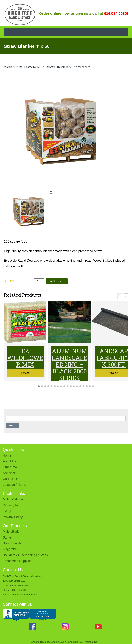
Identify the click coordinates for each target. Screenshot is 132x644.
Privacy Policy (13, 517)
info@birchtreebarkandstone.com (20, 595)
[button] (51, 193)
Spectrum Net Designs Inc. (83, 642)
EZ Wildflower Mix (25, 358)
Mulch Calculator (15, 499)
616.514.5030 (19, 590)
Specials (9, 473)
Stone (7, 537)
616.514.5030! (116, 13)
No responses (82, 67)
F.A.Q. (7, 511)
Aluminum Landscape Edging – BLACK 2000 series (70, 364)
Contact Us (11, 479)
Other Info (10, 467)
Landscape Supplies (17, 561)
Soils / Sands (12, 543)
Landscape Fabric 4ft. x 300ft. (114, 358)
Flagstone (10, 549)
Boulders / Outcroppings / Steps (25, 555)
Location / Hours (14, 485)
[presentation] (120, 296)
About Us (9, 461)
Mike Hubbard (46, 67)
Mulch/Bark (11, 532)
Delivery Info (12, 505)
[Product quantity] (39, 281)
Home (7, 455)
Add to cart (57, 281)
